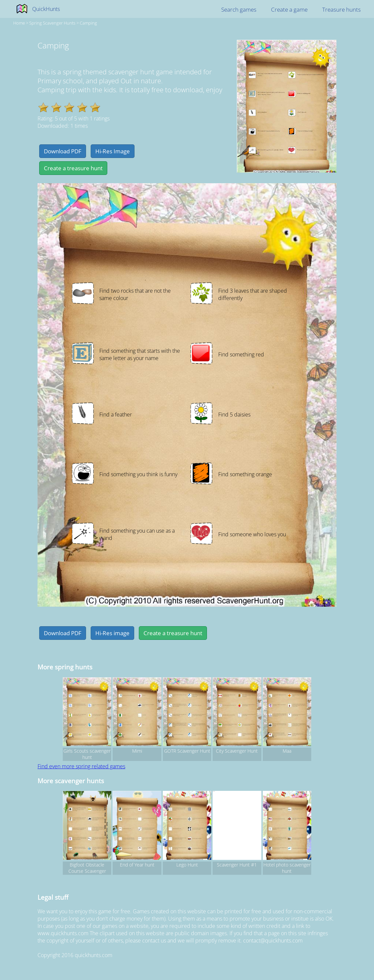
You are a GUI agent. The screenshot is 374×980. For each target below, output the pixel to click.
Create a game (289, 9)
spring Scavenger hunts (52, 23)
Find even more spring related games (81, 766)
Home (19, 23)
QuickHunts (46, 9)
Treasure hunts (341, 9)
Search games (239, 9)
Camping (88, 23)
